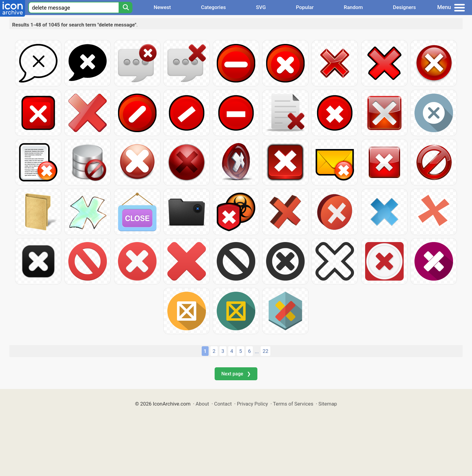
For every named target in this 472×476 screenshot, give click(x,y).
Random (353, 7)
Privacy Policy (252, 404)
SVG (261, 7)
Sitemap (328, 404)
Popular (305, 7)
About (202, 404)
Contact (223, 404)
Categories (214, 7)
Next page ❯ (236, 374)
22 (266, 351)
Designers (404, 7)
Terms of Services (293, 404)
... (257, 351)
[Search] (126, 8)
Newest (162, 7)
